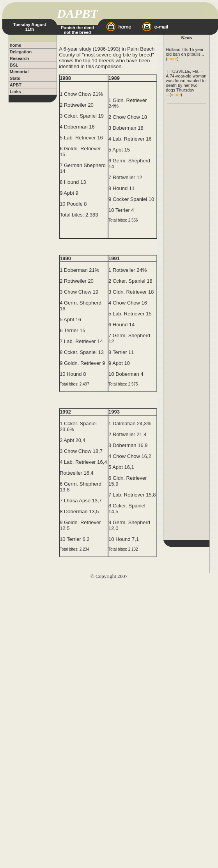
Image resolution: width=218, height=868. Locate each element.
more (172, 59)
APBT (16, 85)
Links (15, 92)
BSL (14, 65)
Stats (15, 78)
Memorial (19, 72)
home (15, 45)
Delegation (21, 52)
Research (19, 58)
